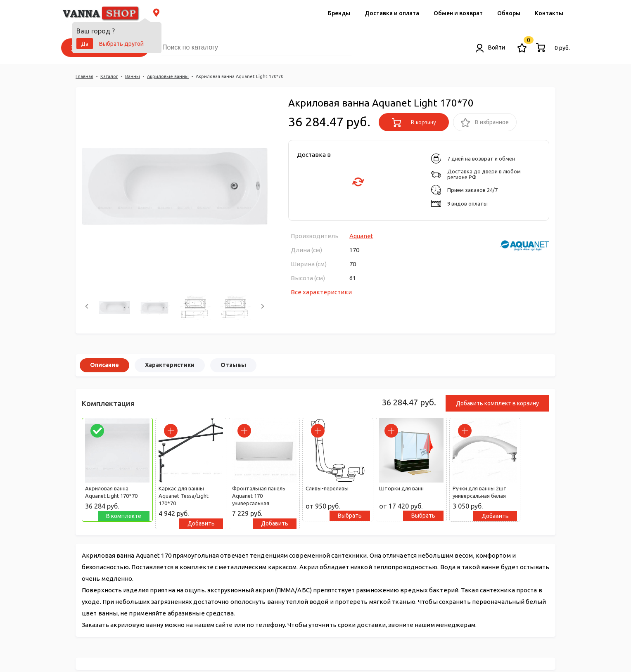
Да (85, 44)
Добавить (201, 523)
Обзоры (509, 13)
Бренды (339, 13)
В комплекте (124, 516)
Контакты (549, 13)
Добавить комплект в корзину (497, 403)
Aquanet (361, 236)
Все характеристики (321, 292)
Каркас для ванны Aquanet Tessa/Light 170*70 (184, 496)
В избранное (485, 123)
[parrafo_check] (97, 431)
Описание (104, 365)
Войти (490, 47)
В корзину (414, 123)
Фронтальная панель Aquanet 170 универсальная (259, 496)
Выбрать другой (121, 44)
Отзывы (233, 365)
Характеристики (170, 365)
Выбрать (350, 516)
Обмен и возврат (458, 13)
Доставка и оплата (392, 13)
